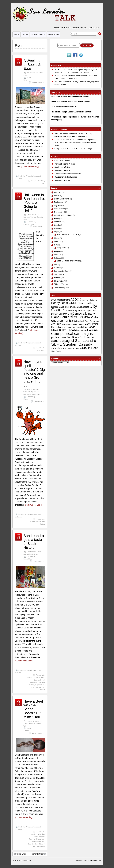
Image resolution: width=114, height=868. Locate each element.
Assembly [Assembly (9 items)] (85, 300)
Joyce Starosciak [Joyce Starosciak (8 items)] (68, 324)
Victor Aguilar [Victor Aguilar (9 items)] (56, 351)
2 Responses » (38, 561)
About (25, 34)
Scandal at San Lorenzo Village (79, 149)
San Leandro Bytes (62, 167)
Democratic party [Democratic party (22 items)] (84, 314)
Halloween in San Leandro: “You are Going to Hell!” (34, 203)
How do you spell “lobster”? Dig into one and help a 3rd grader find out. (34, 373)
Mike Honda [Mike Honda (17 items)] (88, 327)
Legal (56, 232)
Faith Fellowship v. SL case (68, 235)
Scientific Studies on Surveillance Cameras (71, 97)
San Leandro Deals (62, 271)
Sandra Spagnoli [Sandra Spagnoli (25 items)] (63, 341)
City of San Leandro (62, 161)
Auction (34, 834)
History (31, 559)
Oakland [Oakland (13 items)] (82, 330)
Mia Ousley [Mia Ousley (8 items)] (77, 327)
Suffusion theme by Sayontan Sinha (88, 860)
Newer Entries (39, 854)
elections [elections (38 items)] (77, 317)
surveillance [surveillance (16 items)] (58, 348)
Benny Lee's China (62, 199)
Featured (58, 222)
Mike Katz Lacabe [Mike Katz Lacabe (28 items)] (64, 330)
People (57, 251)
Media (57, 242)
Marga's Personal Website (65, 164)
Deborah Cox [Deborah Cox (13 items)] (65, 314)
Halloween (41, 350)
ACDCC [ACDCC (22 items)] (76, 299)
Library (26, 80)
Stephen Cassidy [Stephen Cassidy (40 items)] (78, 344)
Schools (26, 731)
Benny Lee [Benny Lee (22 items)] (58, 303)
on (62, 134)
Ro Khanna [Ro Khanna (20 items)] (87, 337)
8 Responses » (38, 227)
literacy (42, 522)
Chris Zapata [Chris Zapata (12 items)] (83, 307)
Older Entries (21, 854)
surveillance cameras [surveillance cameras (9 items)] (73, 348)
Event (29, 78)
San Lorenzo (59, 274)
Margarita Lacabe (33, 176)
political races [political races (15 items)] (59, 337)
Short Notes (53, 34)
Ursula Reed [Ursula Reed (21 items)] (90, 348)
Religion (31, 224)
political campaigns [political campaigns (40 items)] (76, 334)
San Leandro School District (66, 177)
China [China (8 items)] (74, 307)
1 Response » (39, 401)
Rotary (43, 524)
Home (16, 34)
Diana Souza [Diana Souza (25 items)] (60, 317)
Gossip (57, 225)
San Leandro (36, 842)
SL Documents (38, 34)
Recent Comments (59, 129)
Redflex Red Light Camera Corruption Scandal (72, 112)
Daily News (62, 248)
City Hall (58, 206)
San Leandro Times (62, 180)
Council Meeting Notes (63, 215)
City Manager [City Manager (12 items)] (72, 311)
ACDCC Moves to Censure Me (65, 107)
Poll (56, 265)
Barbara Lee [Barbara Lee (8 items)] (94, 300)
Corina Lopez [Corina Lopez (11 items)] (85, 311)
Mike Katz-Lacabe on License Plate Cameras (71, 102)
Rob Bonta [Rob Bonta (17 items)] (73, 337)
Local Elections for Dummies (68, 261)
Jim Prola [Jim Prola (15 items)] (56, 324)
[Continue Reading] (30, 166)
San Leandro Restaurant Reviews (68, 174)
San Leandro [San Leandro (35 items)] (85, 341)
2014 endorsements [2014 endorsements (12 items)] (61, 300)
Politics (57, 258)
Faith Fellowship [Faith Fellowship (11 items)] (92, 321)
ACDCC (57, 192)
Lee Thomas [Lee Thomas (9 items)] (79, 324)
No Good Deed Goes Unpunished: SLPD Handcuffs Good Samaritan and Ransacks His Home (76, 142)
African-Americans (34, 678)
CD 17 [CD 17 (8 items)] (69, 307)
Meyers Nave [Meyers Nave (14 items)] (65, 327)
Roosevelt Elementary (37, 839)
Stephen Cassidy (39, 846)
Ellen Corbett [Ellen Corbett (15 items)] (92, 317)
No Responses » (38, 82)
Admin (57, 196)
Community (31, 397)
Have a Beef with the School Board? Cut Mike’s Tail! (33, 709)
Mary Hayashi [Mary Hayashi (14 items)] (92, 324)
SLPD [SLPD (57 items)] (57, 344)
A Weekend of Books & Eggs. (33, 65)
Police (57, 255)
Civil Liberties (59, 209)
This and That (60, 284)
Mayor (37, 685)
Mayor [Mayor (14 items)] (54, 327)
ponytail (42, 837)
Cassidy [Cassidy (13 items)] (63, 307)
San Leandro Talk (25, 860)
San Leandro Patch (62, 170)
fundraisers (34, 522)
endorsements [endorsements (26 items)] (61, 321)
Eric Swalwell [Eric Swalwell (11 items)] (78, 321)
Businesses (31, 222)
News (56, 245)
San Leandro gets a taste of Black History (34, 542)
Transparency (60, 288)
